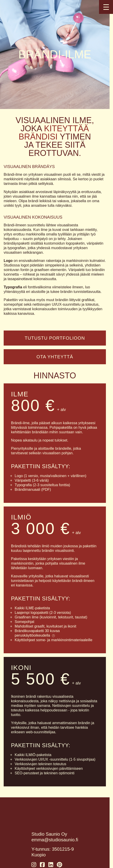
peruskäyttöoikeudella (35, 635)
